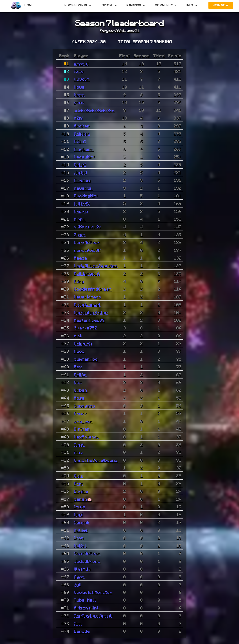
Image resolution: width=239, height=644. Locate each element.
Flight (80, 141)
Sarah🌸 (83, 499)
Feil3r (80, 375)
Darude (82, 631)
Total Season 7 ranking (145, 42)
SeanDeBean (87, 553)
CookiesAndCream (93, 289)
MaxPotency (87, 437)
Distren (82, 429)
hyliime (81, 530)
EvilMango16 (87, 273)
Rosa (79, 398)
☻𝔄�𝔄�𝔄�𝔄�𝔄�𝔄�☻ (94, 110)
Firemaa (82, 180)
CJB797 (82, 203)
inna (78, 452)
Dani (78, 514)
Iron (79, 538)
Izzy (79, 71)
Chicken (82, 133)
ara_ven (83, 421)
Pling (79, 281)
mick (78, 336)
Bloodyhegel (87, 304)
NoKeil (80, 546)
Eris (78, 483)
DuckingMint (86, 196)
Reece (81, 258)
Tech (79, 444)
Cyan (79, 577)
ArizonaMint (86, 608)
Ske (78, 623)
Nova (79, 87)
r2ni (78, 118)
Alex (79, 475)
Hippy (80, 219)
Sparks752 (86, 328)
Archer (82, 126)
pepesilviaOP (88, 250)
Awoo (79, 351)
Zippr (80, 235)
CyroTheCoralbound (96, 460)
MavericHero (88, 297)
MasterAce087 (89, 320)
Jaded (81, 172)
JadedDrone (87, 561)
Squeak (82, 522)
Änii (78, 584)
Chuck (80, 413)
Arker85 (83, 343)
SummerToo (86, 359)
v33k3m (82, 79)
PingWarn (84, 149)
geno (79, 102)
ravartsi (83, 188)
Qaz (78, 382)
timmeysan (85, 406)
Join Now (221, 5)
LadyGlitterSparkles (96, 266)
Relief (80, 164)
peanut (82, 64)
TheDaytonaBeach (93, 615)
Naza (79, 95)
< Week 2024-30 (89, 42)
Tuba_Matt (85, 600)
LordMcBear (87, 242)
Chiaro (81, 211)
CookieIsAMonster (93, 592)
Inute (80, 507)
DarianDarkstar (91, 312)
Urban (81, 390)
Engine (81, 491)
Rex (78, 367)
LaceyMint (85, 157)
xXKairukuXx (88, 227)
